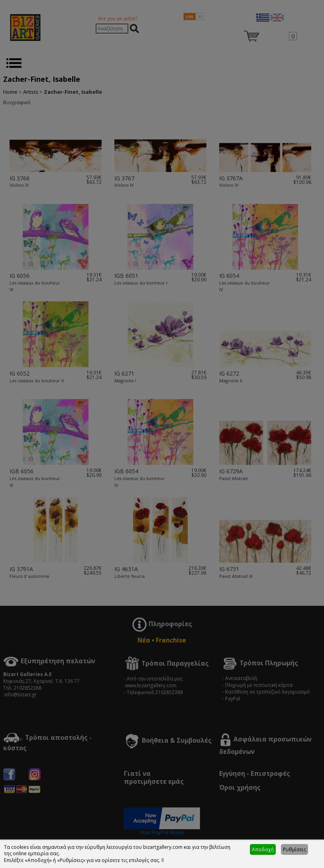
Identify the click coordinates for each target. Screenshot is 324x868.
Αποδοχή (263, 849)
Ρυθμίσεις (295, 849)
